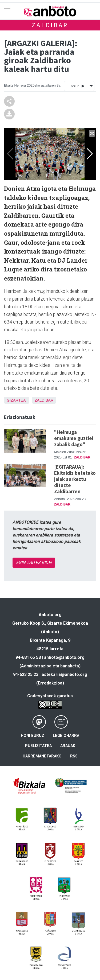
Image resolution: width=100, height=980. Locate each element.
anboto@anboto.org (64, 657)
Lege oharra (66, 736)
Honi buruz (33, 736)
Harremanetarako (42, 756)
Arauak (68, 746)
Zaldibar (50, 25)
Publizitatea (38, 746)
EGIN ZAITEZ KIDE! (34, 563)
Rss (74, 756)
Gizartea (16, 400)
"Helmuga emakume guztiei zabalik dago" (74, 438)
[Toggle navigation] (7, 11)
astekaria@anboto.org (64, 674)
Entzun (76, 86)
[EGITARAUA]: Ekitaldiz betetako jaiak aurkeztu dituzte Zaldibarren (75, 479)
